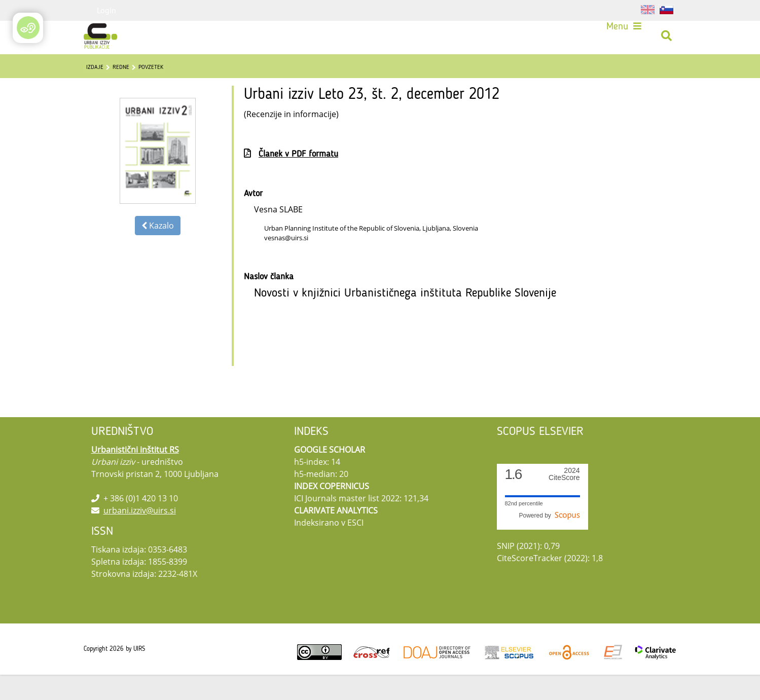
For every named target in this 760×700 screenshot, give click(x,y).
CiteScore (564, 500)
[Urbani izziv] (104, 39)
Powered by (549, 541)
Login (106, 10)
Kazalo (158, 251)
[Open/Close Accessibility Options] (28, 28)
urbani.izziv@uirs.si (140, 536)
